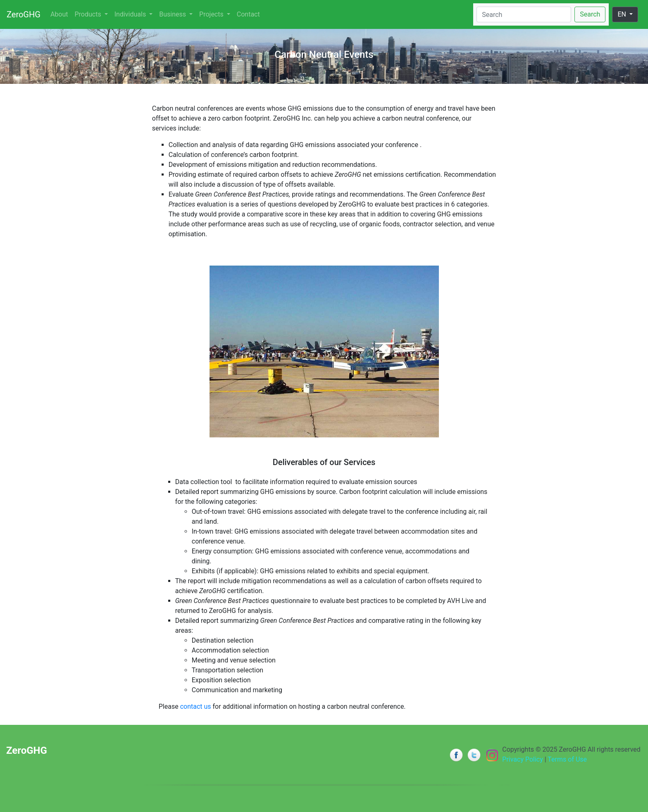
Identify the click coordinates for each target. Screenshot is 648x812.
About (59, 14)
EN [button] (622, 14)
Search (590, 14)
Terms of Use (567, 759)
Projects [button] (212, 14)
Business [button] (173, 14)
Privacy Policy (523, 759)
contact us (196, 706)
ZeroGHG (24, 14)
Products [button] (89, 14)
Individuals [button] (131, 14)
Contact (248, 14)
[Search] (524, 14)
